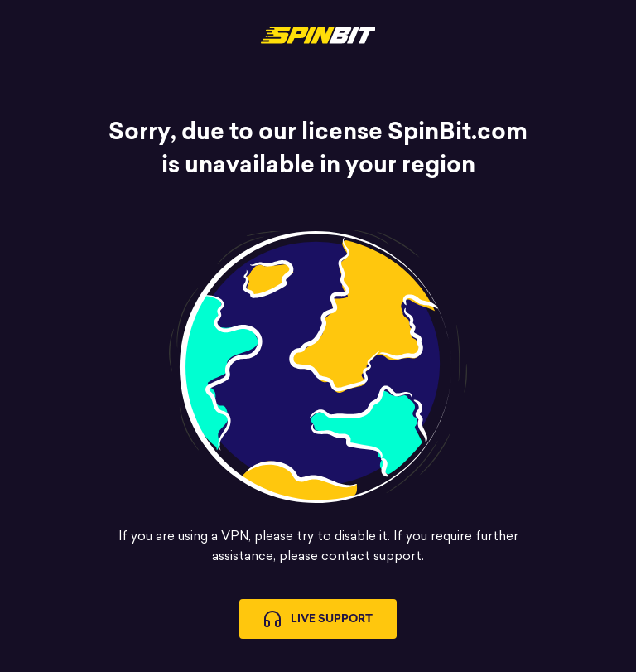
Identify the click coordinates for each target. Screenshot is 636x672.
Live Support (318, 619)
